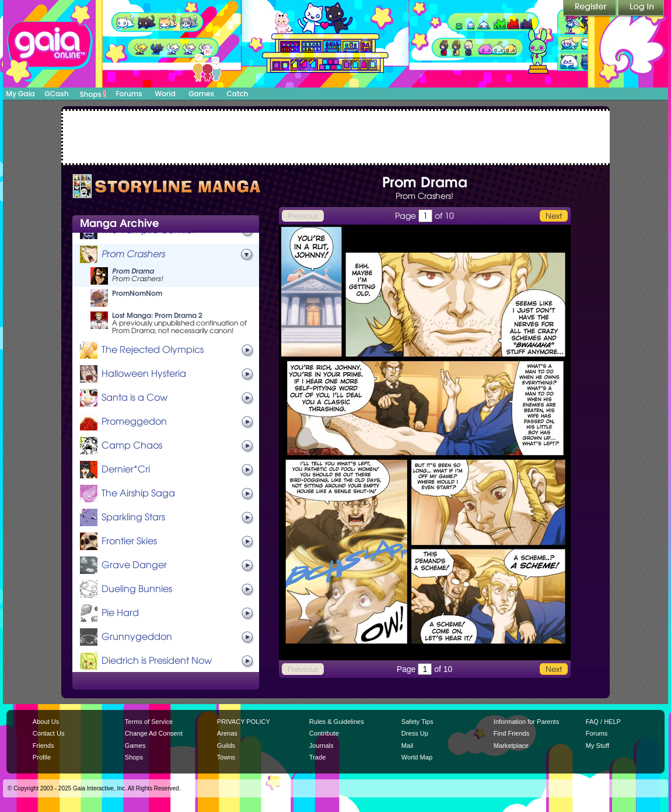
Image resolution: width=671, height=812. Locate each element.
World (165, 94)
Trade (317, 757)
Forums (129, 94)
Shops (93, 94)
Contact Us (49, 733)
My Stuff (597, 745)
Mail (407, 745)
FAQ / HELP (603, 722)
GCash (57, 94)
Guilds (226, 745)
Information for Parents (526, 722)
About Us (46, 722)
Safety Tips (417, 722)
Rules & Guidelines (337, 722)
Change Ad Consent (154, 733)
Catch (238, 94)
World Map (417, 757)
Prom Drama (133, 271)
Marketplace (511, 745)
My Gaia (20, 94)
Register (590, 9)
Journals (321, 745)
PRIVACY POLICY (244, 722)
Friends (43, 745)
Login (641, 9)
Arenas (227, 733)
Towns (226, 757)
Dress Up (415, 733)
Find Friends (511, 733)
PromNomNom (137, 293)
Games (201, 94)
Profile (42, 757)
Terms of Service (149, 722)
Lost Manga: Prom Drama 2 (157, 315)
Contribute (324, 733)
